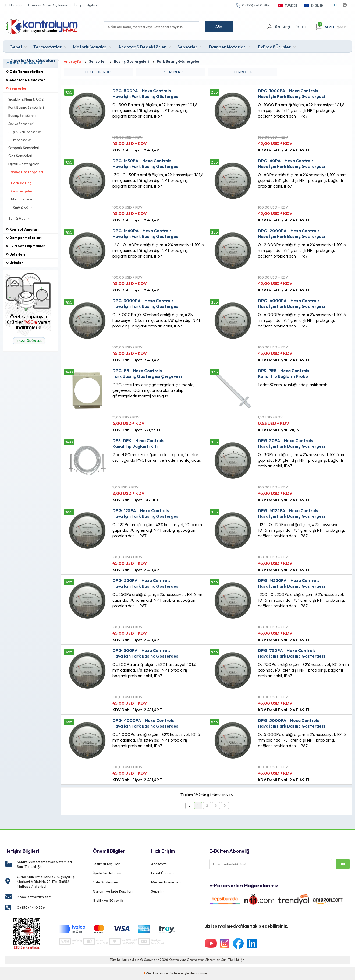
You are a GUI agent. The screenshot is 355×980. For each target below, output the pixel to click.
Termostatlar (47, 47)
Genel (16, 47)
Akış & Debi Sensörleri (25, 132)
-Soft (149, 973)
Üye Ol (301, 27)
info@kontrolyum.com (34, 897)
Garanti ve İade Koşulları (113, 891)
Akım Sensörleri (20, 140)
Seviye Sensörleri (21, 124)
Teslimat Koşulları (107, 864)
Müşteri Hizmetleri (166, 882)
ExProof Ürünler (274, 47)
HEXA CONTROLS (98, 72)
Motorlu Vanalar (90, 47)
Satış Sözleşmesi (106, 882)
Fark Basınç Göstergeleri (22, 187)
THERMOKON (242, 72)
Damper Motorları (228, 47)
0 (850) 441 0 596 (255, 5)
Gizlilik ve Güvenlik (108, 900)
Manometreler (22, 199)
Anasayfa (159, 864)
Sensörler (187, 47)
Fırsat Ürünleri (162, 873)
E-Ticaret (162, 973)
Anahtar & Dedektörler (142, 47)
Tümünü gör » (22, 207)
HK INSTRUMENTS (171, 72)
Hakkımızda (14, 5)
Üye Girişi (283, 27)
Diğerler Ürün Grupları (32, 60)
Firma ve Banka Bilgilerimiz (48, 5)
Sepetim (158, 891)
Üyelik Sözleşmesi (107, 873)
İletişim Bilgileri (85, 5)
